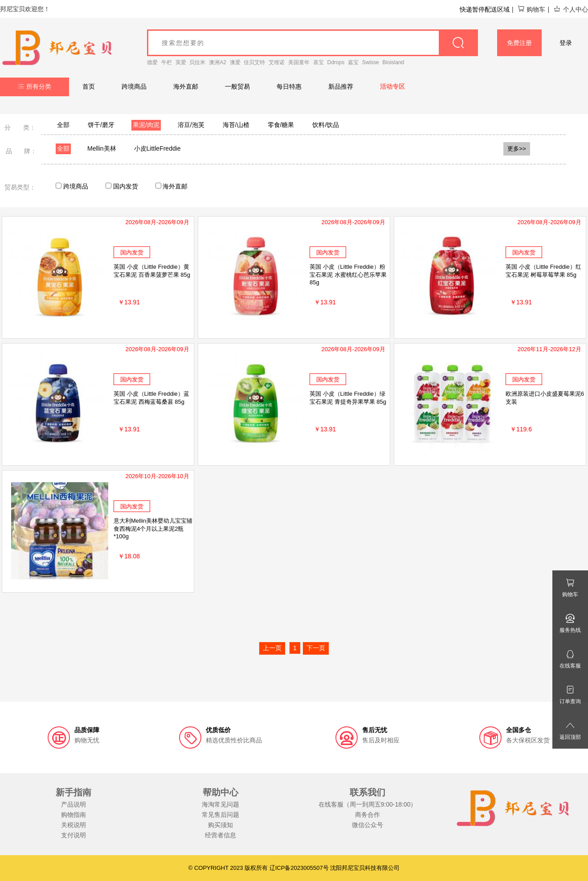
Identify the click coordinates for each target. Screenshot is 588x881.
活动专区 (392, 86)
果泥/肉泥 (146, 125)
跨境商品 (134, 86)
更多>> (517, 149)
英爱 (181, 62)
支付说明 (73, 835)
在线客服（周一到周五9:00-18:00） (368, 804)
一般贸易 (237, 86)
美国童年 (299, 62)
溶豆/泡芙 (191, 125)
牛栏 (167, 62)
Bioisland (394, 62)
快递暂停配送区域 (485, 9)
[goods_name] (312, 43)
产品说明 (73, 804)
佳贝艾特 (254, 62)
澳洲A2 (218, 62)
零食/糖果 (281, 125)
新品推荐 (341, 86)
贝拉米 (197, 62)
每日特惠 (289, 86)
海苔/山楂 (236, 125)
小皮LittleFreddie (157, 148)
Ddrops (336, 62)
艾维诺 (277, 62)
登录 (566, 43)
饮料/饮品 (326, 125)
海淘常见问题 (220, 804)
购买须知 (220, 825)
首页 (89, 86)
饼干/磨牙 (101, 125)
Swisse (371, 62)
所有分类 (35, 86)
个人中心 (571, 9)
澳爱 (235, 62)
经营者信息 (220, 835)
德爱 (152, 62)
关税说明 (73, 825)
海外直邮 (186, 86)
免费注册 (519, 43)
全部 (63, 125)
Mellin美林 (102, 148)
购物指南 (73, 815)
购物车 (531, 9)
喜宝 (318, 62)
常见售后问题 (220, 815)
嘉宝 (353, 62)
